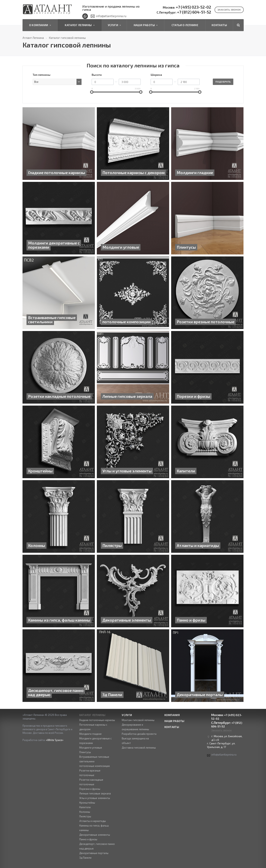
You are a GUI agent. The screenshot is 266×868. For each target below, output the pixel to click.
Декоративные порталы (94, 853)
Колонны (85, 812)
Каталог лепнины (80, 25)
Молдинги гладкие (90, 734)
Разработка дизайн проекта (139, 734)
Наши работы (146, 25)
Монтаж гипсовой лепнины (138, 720)
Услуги (114, 25)
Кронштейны (87, 803)
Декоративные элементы (95, 835)
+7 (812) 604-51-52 (184, 12)
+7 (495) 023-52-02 (187, 7)
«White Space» (55, 740)
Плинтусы (85, 752)
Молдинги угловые (91, 748)
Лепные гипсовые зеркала (95, 793)
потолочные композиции (95, 766)
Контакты (219, 25)
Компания (172, 715)
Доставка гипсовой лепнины (139, 748)
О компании (40, 25)
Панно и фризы (88, 839)
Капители (85, 807)
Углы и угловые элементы (95, 798)
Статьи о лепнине (185, 25)
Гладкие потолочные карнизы (97, 720)
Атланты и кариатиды (93, 821)
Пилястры (85, 816)
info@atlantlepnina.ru (111, 16)
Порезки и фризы (90, 789)
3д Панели (85, 858)
